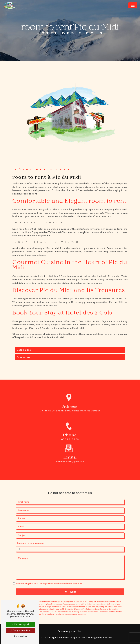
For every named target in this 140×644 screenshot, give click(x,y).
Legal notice (78, 637)
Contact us (23, 357)
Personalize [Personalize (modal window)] (20, 636)
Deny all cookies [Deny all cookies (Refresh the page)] (20, 631)
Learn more (24, 350)
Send (73, 587)
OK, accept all (20, 624)
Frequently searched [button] (70, 631)
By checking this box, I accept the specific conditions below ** (49, 579)
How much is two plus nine (30, 538)
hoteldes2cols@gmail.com (70, 457)
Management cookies (100, 637)
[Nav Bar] (133, 5)
